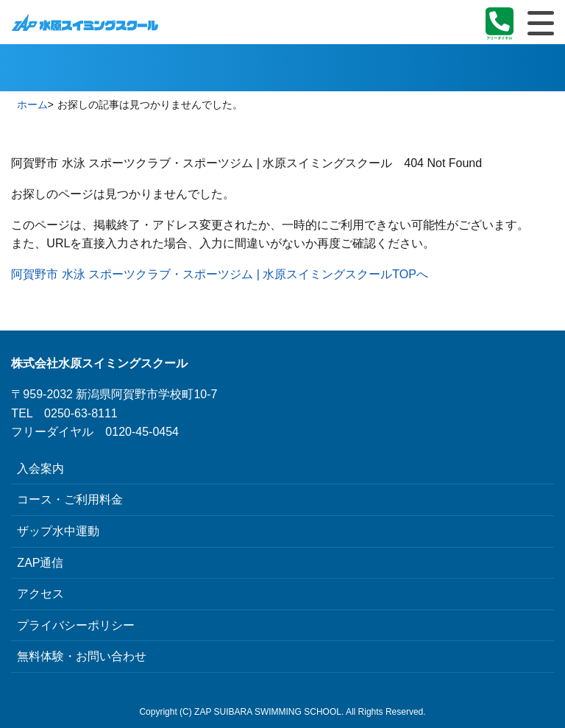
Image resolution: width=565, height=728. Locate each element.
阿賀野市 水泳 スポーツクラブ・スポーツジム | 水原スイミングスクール (85, 22)
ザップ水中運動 (58, 531)
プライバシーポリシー (76, 625)
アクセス (40, 594)
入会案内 (40, 469)
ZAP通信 (40, 563)
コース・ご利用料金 (70, 499)
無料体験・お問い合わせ (82, 656)
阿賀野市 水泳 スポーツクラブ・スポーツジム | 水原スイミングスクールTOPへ (220, 274)
